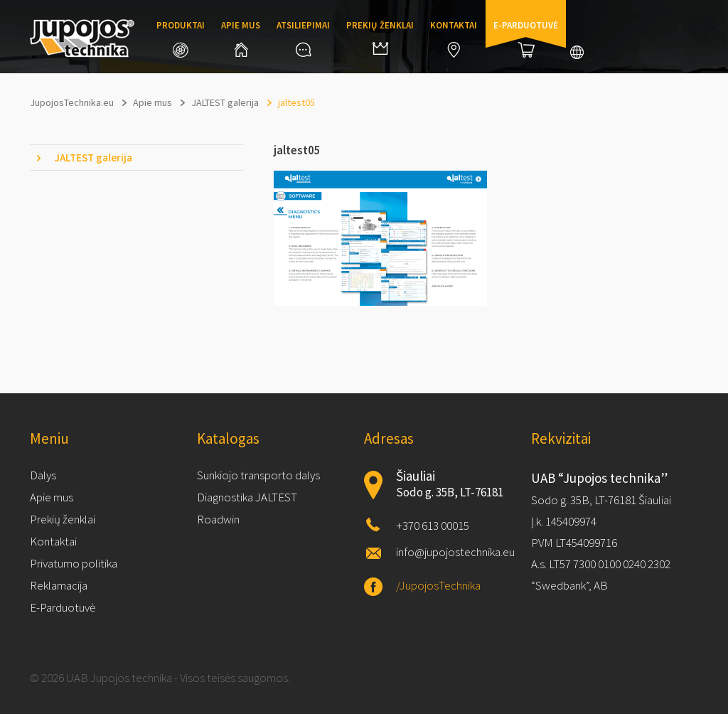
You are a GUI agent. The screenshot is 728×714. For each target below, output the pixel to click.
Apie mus (241, 38)
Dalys (43, 475)
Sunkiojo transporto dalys (258, 475)
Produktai (181, 38)
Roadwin (218, 519)
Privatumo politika (74, 563)
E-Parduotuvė (63, 607)
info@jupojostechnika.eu (455, 552)
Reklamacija (59, 585)
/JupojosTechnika (438, 585)
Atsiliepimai (303, 38)
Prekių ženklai (380, 37)
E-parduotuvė (526, 38)
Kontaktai (454, 38)
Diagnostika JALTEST (247, 497)
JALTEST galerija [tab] (93, 158)
